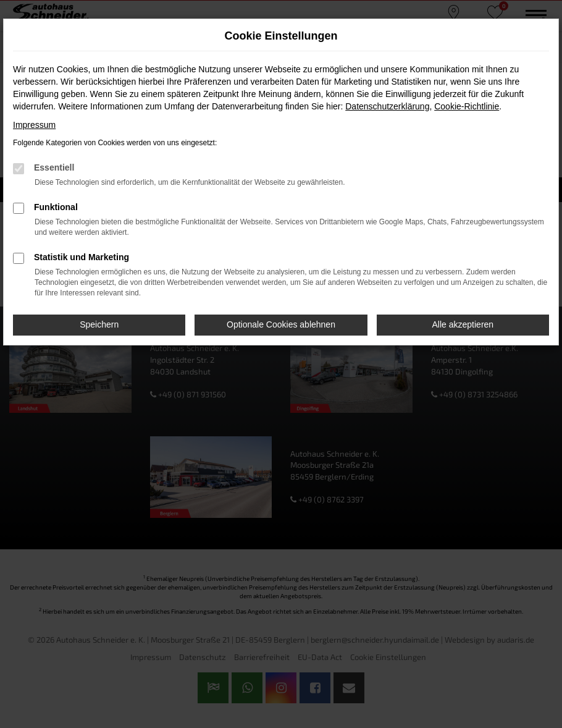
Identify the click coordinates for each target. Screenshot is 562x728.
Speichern (99, 324)
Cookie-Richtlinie (467, 106)
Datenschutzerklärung (387, 106)
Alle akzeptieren (463, 324)
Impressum (34, 125)
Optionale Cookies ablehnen (281, 324)
